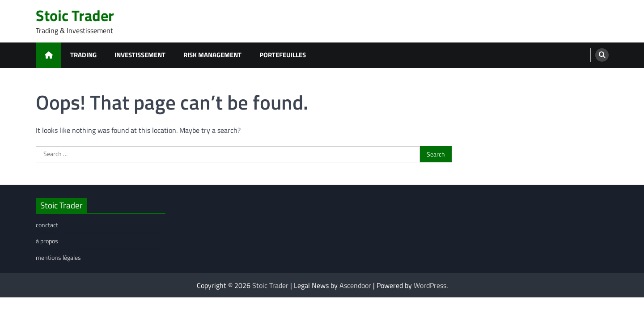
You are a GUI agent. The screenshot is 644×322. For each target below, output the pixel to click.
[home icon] (49, 55)
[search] (602, 55)
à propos (47, 241)
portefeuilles (283, 55)
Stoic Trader (75, 15)
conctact (47, 225)
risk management (212, 55)
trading (83, 55)
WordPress (430, 285)
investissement (140, 55)
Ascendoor (355, 285)
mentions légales (58, 258)
